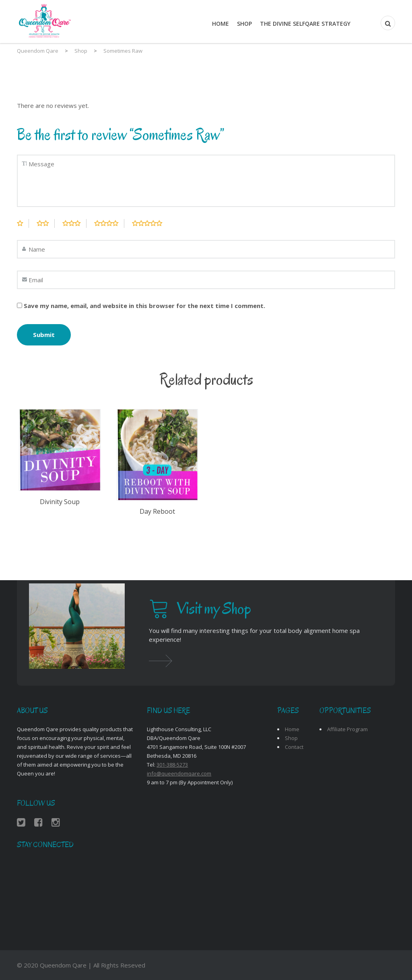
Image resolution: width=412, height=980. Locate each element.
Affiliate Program (347, 729)
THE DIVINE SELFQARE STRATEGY (305, 24)
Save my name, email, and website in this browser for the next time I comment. (144, 306)
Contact (294, 747)
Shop (244, 24)
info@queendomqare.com (179, 773)
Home (220, 24)
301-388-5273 (172, 765)
